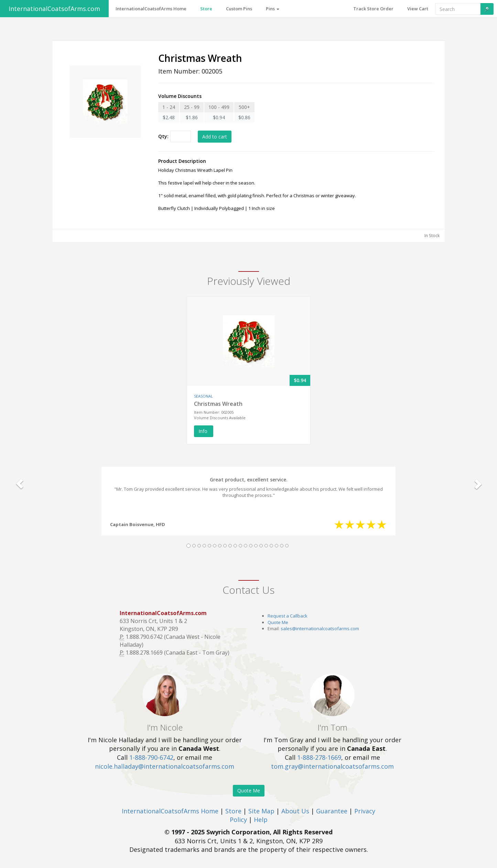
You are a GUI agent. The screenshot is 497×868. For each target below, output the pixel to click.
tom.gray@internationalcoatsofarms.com (332, 766)
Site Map (261, 811)
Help (261, 820)
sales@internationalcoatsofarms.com (320, 628)
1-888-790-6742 (151, 757)
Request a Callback (288, 616)
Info (204, 431)
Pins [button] (273, 9)
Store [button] (206, 9)
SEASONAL (203, 396)
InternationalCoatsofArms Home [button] (151, 9)
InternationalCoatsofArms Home (170, 811)
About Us (295, 811)
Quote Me (278, 622)
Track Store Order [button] (373, 9)
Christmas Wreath (218, 404)
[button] (20, 484)
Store (233, 811)
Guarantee (332, 811)
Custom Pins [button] (239, 9)
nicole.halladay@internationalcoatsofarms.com (165, 766)
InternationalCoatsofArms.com (54, 9)
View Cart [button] (418, 9)
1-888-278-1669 (319, 757)
